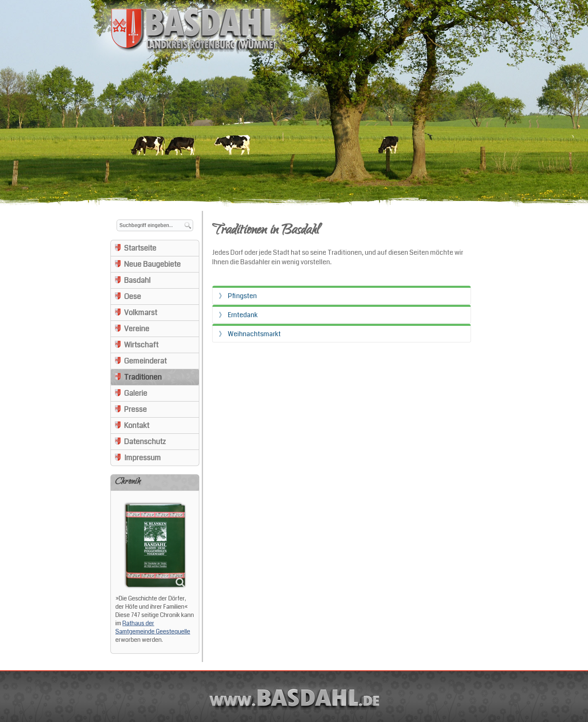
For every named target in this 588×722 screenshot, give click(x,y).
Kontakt (137, 426)
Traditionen (143, 377)
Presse (135, 409)
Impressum (142, 458)
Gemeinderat (145, 361)
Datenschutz (145, 442)
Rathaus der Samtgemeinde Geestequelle (153, 627)
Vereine (137, 329)
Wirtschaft (141, 345)
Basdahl (137, 280)
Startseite (140, 248)
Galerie (136, 393)
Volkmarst (141, 313)
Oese (133, 296)
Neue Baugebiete (152, 264)
